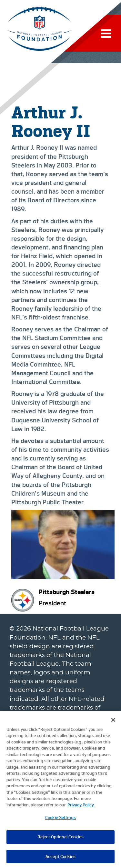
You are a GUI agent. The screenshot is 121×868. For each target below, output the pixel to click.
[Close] (113, 722)
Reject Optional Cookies (60, 839)
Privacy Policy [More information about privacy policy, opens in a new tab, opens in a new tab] (81, 807)
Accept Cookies (60, 858)
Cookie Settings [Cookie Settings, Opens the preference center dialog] (60, 820)
